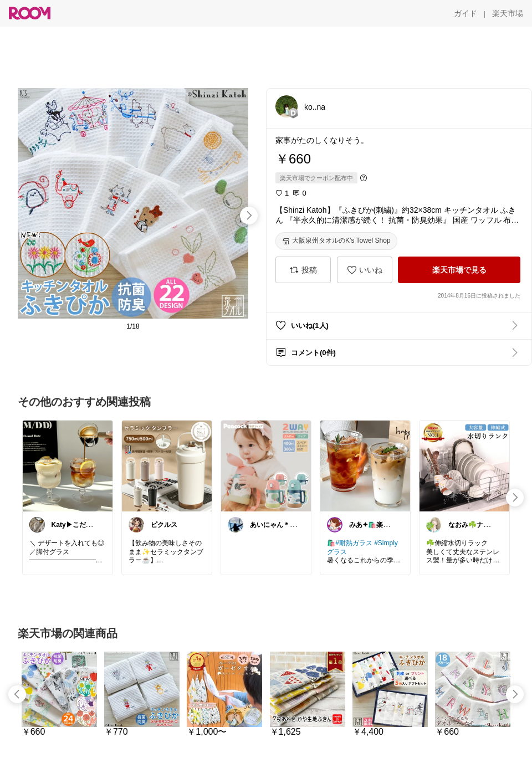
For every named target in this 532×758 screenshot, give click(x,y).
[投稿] (303, 270)
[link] (68, 465)
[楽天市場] (508, 13)
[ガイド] (465, 13)
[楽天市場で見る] (459, 270)
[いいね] (365, 270)
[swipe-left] (17, 694)
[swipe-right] (249, 216)
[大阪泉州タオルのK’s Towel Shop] (336, 241)
